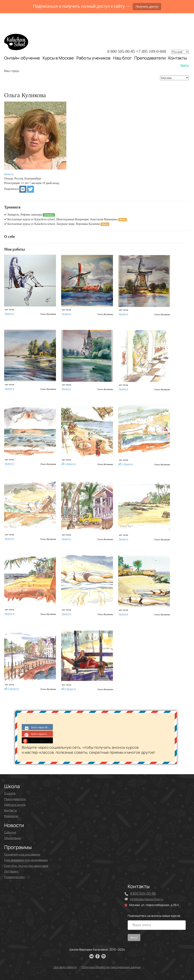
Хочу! (134, 937)
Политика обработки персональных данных (111, 967)
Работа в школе (15, 805)
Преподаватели (150, 58)
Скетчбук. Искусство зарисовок (26, 866)
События (10, 832)
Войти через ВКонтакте (37, 727)
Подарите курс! (15, 877)
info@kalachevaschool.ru (146, 899)
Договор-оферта (65, 967)
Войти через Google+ (37, 734)
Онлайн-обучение (22, 58)
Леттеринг (12, 871)
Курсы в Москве (58, 58)
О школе (10, 793)
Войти (185, 65)
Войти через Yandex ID (37, 740)
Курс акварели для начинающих (26, 860)
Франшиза (11, 816)
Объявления (13, 838)
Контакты (178, 58)
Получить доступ (147, 7)
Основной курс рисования (22, 854)
